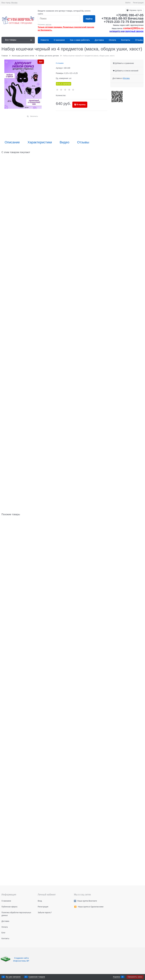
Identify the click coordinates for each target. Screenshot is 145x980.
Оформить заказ (135, 977)
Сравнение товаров (37, 977)
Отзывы (83, 142)
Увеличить (34, 116)
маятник (48, 25)
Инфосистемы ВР (21, 961)
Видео (64, 142)
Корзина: (135, 10)
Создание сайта (22, 958)
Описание (12, 142)
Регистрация (138, 3)
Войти (128, 3)
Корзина (116, 977)
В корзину (81, 105)
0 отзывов (60, 63)
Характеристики (40, 142)
